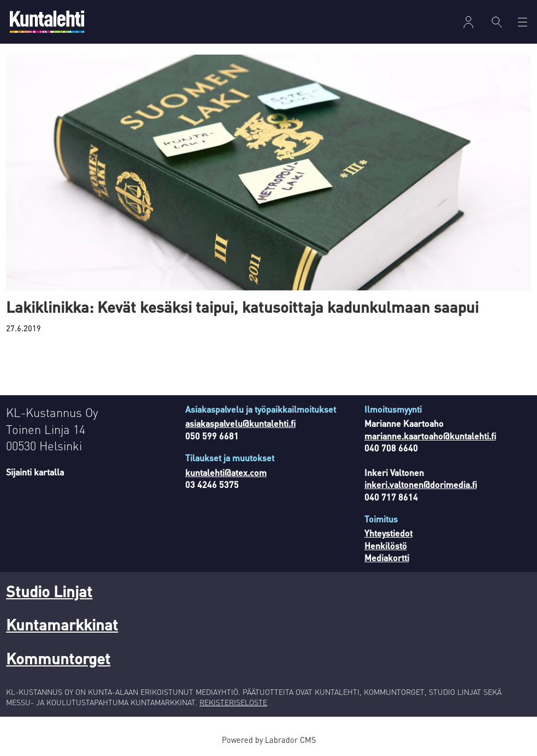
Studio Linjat (49, 591)
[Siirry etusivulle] (47, 22)
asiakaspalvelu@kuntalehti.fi (240, 423)
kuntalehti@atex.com (226, 472)
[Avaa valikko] (523, 22)
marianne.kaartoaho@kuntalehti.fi (430, 436)
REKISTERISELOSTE (233, 702)
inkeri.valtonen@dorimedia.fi (421, 484)
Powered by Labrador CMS (269, 740)
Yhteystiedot (388, 533)
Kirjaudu (468, 22)
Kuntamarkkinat (62, 624)
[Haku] (497, 22)
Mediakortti (387, 558)
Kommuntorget (58, 658)
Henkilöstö (386, 546)
